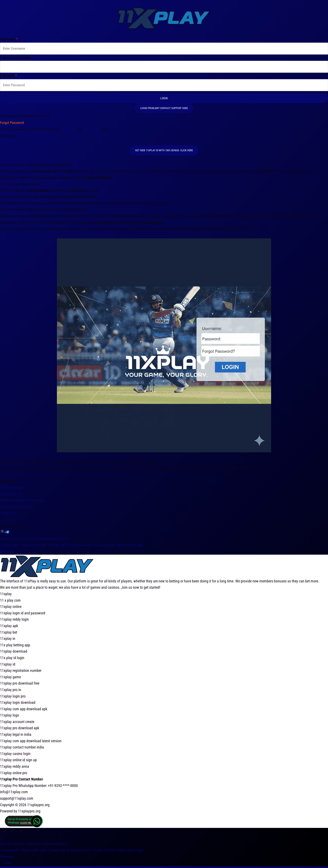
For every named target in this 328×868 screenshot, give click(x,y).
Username (9, 39)
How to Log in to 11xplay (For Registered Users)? (36, 540)
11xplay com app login (17, 508)
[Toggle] (8, 534)
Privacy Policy (69, 131)
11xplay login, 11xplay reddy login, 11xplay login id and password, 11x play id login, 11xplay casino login (78, 547)
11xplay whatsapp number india (24, 502)
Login (164, 100)
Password (8, 77)
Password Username (15, 58)
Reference (7, 553)
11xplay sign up (12, 496)
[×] (1, 839)
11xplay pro (9, 515)
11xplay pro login (13, 489)
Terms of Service (92, 131)
